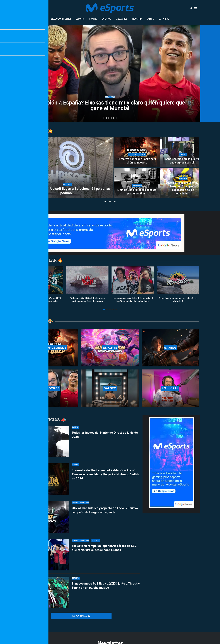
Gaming (93, 19)
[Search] (191, 8)
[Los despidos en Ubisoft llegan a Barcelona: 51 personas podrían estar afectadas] (67, 168)
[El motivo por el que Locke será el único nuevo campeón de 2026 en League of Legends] (137, 152)
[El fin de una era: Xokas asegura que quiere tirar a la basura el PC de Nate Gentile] (137, 183)
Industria (137, 19)
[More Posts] (81, 616)
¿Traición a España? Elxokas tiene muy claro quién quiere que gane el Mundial (110, 105)
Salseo (150, 19)
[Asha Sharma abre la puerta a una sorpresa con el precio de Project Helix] (183, 152)
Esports (80, 19)
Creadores (121, 19)
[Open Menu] (196, 8)
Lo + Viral (164, 19)
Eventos (106, 19)
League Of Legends (61, 19)
